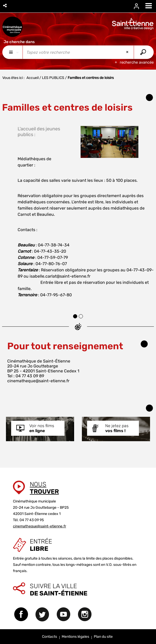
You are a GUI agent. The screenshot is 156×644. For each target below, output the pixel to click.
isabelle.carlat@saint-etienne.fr (60, 276)
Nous (44, 488)
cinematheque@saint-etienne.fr (38, 381)
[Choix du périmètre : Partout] (13, 52)
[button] (5, 6)
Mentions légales (75, 637)
